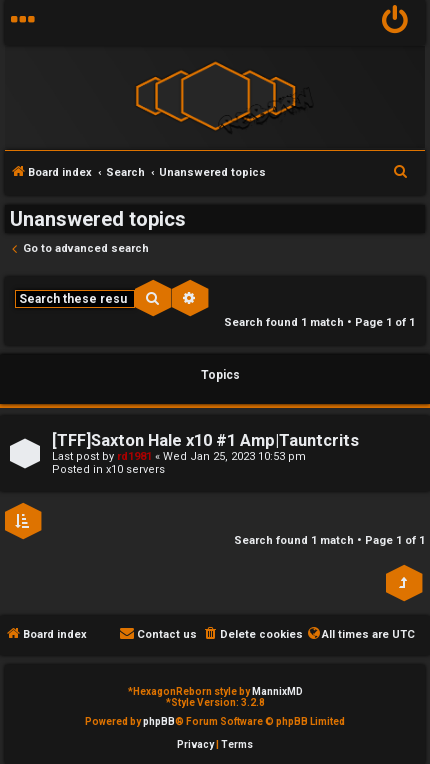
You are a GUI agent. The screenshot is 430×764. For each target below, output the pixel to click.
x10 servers (135, 469)
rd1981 (134, 456)
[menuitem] (395, 22)
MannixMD (277, 691)
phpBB (159, 721)
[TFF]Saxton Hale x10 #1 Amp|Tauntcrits (205, 440)
